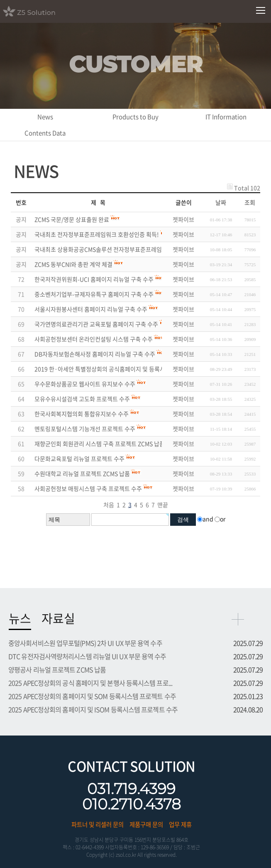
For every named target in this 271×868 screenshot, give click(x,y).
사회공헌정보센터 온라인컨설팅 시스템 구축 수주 (94, 339)
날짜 (221, 202)
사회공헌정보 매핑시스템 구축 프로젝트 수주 (88, 488)
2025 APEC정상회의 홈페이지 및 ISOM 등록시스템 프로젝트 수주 (93, 709)
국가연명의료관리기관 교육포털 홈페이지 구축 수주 (96, 324)
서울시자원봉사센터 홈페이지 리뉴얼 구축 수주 (91, 309)
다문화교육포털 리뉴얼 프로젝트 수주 (79, 459)
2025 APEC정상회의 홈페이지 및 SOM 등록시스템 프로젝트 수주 (92, 696)
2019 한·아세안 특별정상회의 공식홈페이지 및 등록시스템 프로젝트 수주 (123, 369)
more (238, 619)
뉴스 (20, 618)
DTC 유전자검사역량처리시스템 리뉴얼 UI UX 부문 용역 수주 (87, 656)
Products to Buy (135, 117)
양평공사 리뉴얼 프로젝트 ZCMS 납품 (57, 669)
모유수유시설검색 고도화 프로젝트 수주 (82, 399)
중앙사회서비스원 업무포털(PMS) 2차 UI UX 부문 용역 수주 (85, 643)
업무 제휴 (180, 824)
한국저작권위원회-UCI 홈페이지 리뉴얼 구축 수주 (94, 279)
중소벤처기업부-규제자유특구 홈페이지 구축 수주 (94, 294)
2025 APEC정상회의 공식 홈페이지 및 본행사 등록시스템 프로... (90, 683)
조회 (250, 202)
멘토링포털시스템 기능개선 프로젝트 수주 (85, 429)
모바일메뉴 (261, 11)
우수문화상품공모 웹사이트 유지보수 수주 (85, 384)
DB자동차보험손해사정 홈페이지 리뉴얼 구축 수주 (95, 354)
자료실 (58, 618)
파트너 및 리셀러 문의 (98, 824)
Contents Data (45, 133)
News (45, 117)
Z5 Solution (40, 11)
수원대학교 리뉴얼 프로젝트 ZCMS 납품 (82, 473)
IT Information (226, 117)
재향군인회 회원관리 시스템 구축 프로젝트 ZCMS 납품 (100, 444)
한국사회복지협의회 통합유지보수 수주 (82, 414)
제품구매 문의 (146, 824)
